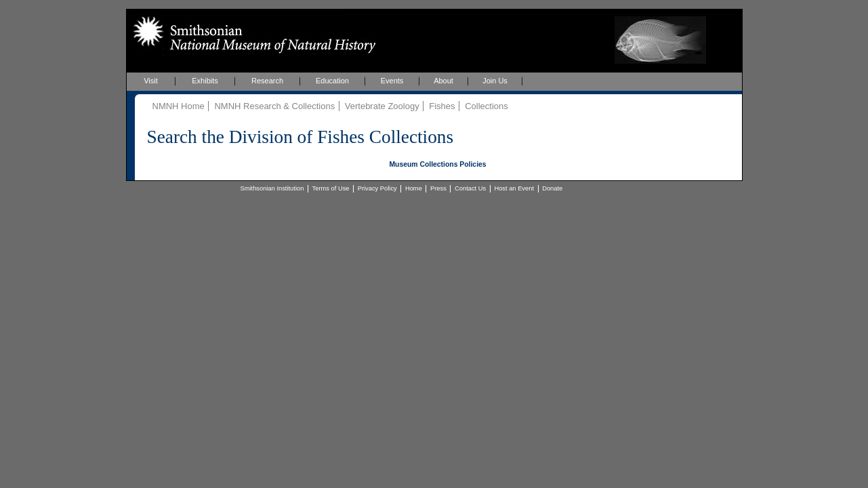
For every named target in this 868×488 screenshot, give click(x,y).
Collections (487, 106)
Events (392, 81)
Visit (151, 81)
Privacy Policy (377, 188)
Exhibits (205, 81)
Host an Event (514, 188)
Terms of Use (331, 188)
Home (414, 188)
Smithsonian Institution (272, 188)
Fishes (442, 106)
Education (332, 81)
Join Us (495, 81)
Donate (552, 188)
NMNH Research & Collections (274, 106)
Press (438, 188)
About (443, 81)
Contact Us (470, 188)
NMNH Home (179, 106)
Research (267, 81)
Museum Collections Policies (437, 164)
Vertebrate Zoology (382, 106)
